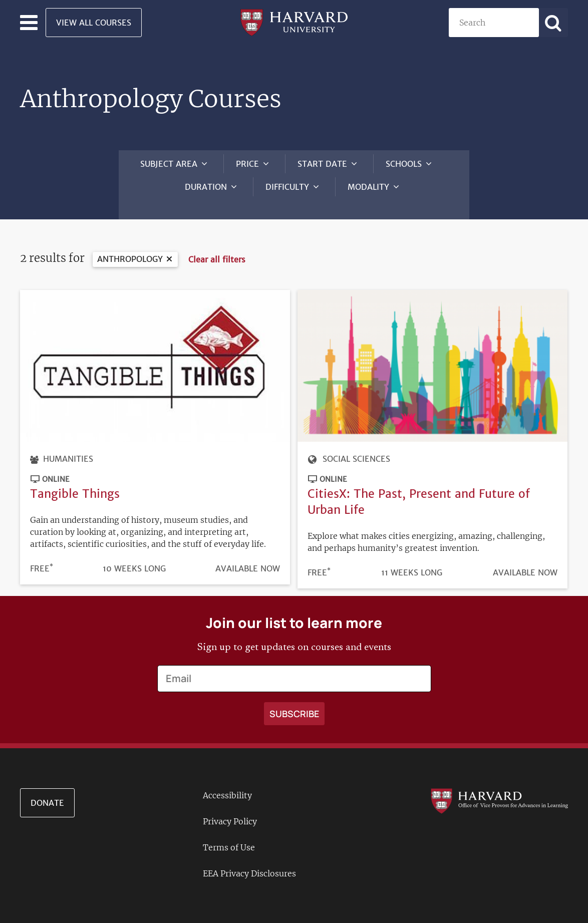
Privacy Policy (230, 811)
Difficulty (287, 187)
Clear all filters (217, 249)
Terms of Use (229, 837)
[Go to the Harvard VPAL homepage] (499, 790)
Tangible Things (75, 484)
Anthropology (130, 249)
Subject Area (169, 164)
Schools (404, 164)
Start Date (322, 164)
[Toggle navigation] (29, 23)
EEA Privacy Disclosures (249, 863)
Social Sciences (356, 449)
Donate (47, 793)
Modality (368, 187)
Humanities (68, 449)
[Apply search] (553, 23)
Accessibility (227, 785)
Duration (206, 187)
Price (247, 164)
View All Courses (94, 23)
